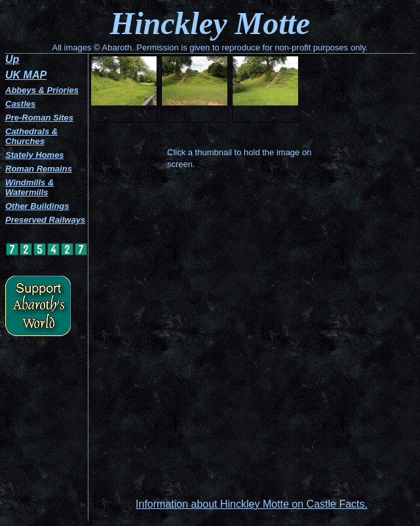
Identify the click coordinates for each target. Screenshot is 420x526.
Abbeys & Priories (42, 90)
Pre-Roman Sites (39, 118)
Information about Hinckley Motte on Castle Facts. (252, 504)
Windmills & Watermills (29, 187)
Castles (20, 104)
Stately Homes (35, 155)
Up (12, 59)
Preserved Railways (45, 220)
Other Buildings (37, 206)
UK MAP (26, 75)
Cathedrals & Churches (31, 136)
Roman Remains (39, 169)
